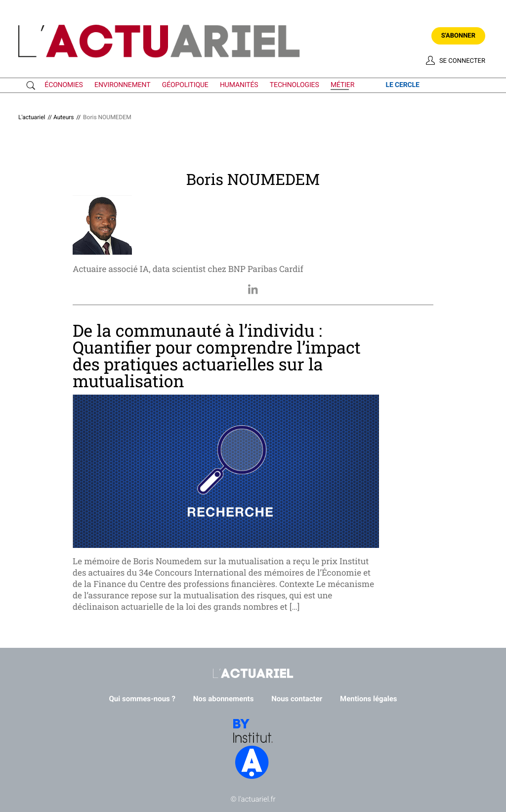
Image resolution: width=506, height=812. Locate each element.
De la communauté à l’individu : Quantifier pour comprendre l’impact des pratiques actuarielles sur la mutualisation (217, 356)
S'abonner (458, 36)
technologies (295, 85)
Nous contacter (297, 699)
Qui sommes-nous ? (143, 699)
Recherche (33, 86)
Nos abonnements (224, 699)
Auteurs (64, 117)
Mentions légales (368, 699)
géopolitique (185, 85)
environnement (122, 85)
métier (342, 85)
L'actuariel (32, 117)
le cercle (402, 85)
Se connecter (462, 61)
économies (63, 85)
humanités (239, 85)
